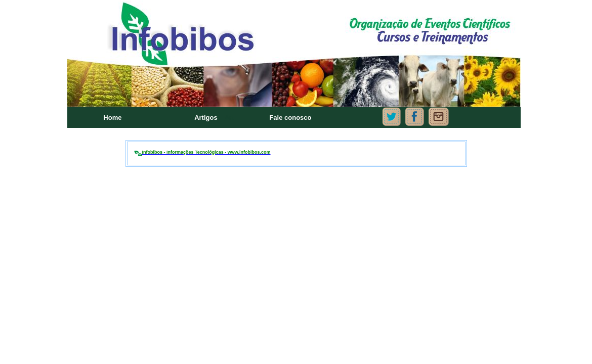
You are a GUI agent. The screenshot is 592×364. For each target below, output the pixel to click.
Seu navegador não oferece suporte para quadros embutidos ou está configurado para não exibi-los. (296, 65)
